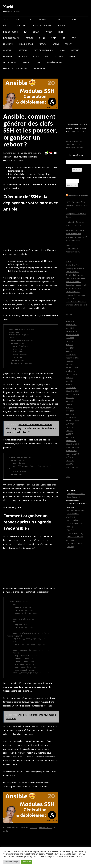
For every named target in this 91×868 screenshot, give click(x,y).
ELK (26, 32)
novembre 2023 (72, 335)
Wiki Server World (74, 543)
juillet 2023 (70, 341)
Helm (61, 32)
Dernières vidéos (54, 62)
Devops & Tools (40, 69)
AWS (18, 20)
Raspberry (8, 56)
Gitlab (36, 32)
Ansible (29, 20)
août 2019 (70, 424)
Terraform (58, 56)
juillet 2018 (70, 461)
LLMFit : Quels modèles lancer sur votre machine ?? (76, 205)
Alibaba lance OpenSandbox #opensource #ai (73, 248)
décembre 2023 (72, 331)
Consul (7, 26)
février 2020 (71, 417)
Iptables (29, 38)
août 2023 (70, 338)
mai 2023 (69, 345)
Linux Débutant (26, 44)
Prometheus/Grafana (43, 50)
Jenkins (42, 38)
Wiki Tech (71, 530)
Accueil (7, 20)
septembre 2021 (72, 374)
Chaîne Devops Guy (75, 533)
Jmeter (53, 38)
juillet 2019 (70, 427)
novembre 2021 (72, 368)
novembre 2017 (72, 467)
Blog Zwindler (72, 520)
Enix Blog (70, 547)
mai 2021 (69, 378)
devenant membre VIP (78, 131)
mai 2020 (69, 407)
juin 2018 (69, 464)
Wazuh (26, 62)
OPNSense (7, 50)
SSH (46, 56)
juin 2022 (69, 361)
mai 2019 (69, 434)
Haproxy (49, 32)
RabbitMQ (75, 50)
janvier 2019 (71, 441)
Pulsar (62, 50)
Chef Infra (58, 20)
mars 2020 (70, 414)
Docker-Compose (11, 32)
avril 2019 (70, 437)
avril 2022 (70, 364)
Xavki (8, 7)
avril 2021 (70, 381)
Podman (69, 44)
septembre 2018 (72, 454)
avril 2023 (70, 348)
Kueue (68, 262)
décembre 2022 (72, 358)
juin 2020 (69, 404)
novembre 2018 (72, 447)
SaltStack (22, 56)
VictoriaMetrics (10, 62)
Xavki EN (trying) (73, 497)
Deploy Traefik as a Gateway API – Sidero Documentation (75, 268)
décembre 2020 (72, 391)
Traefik (72, 56)
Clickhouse (74, 20)
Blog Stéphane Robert (76, 510)
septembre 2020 (72, 394)
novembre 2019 (72, 421)
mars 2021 (70, 384)
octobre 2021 (71, 371)
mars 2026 (70, 321)
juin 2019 (69, 431)
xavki (6, 831)
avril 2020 (70, 411)
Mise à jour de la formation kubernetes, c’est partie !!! (75, 295)
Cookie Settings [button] (12, 862)
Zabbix (38, 62)
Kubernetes (8, 44)
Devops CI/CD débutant (42, 26)
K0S (64, 38)
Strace (36, 56)
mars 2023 (70, 351)
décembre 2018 (72, 444)
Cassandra (43, 20)
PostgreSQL (23, 50)
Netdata (43, 44)
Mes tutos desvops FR (76, 494)
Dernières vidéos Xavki (78, 195)
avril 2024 (70, 328)
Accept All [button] (27, 862)
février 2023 (71, 354)
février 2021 (71, 388)
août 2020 (70, 398)
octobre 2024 (71, 325)
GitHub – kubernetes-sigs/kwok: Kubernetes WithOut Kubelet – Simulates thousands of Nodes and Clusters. (76, 282)
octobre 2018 (71, 451)
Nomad (56, 44)
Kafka (73, 38)
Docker (62, 26)
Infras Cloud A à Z (11, 38)
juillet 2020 (70, 401)
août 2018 (70, 457)
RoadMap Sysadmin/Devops (15, 69)
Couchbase (21, 26)
